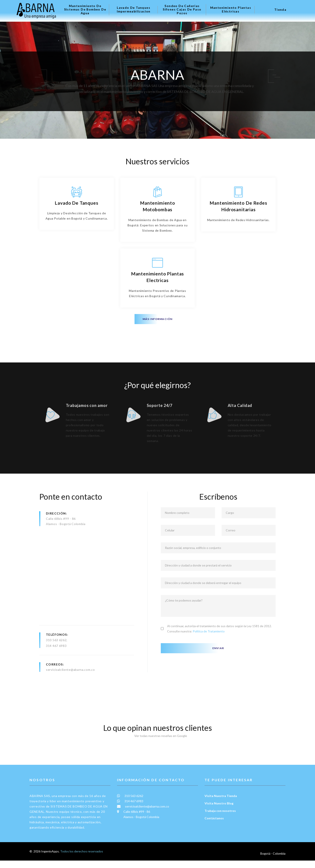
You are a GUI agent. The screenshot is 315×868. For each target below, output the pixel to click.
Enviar (218, 659)
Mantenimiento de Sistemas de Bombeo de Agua (85, 10)
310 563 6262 (56, 651)
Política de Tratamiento (209, 642)
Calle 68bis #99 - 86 (61, 529)
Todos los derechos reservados (82, 862)
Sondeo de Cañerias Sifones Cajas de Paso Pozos (182, 10)
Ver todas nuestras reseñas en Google (157, 746)
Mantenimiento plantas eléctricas (231, 10)
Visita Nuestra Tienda (221, 807)
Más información (158, 319)
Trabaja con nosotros (220, 821)
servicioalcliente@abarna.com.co (70, 680)
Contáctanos (214, 829)
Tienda (280, 10)
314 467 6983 (56, 656)
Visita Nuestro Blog (219, 814)
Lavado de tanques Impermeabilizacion (134, 10)
